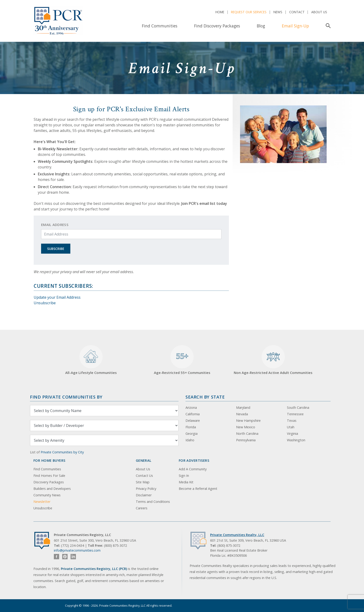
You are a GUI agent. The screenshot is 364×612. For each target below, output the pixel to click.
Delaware (193, 421)
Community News (47, 495)
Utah (291, 427)
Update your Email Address (57, 297)
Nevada (242, 414)
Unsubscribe (45, 303)
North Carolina (247, 434)
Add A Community (193, 469)
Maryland (243, 407)
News (278, 12)
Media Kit (186, 482)
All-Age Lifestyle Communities (91, 360)
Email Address (55, 225)
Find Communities (160, 26)
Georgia (192, 434)
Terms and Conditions (153, 502)
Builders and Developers (52, 489)
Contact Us (144, 476)
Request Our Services (249, 12)
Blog (261, 26)
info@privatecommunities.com (77, 550)
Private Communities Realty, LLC (237, 535)
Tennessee (295, 414)
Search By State (205, 397)
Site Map (143, 482)
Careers (142, 508)
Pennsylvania (246, 440)
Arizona (191, 407)
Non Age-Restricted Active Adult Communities (273, 360)
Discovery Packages (49, 482)
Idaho (190, 440)
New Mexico (246, 427)
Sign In (184, 476)
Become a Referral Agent (198, 489)
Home (220, 12)
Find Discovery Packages (217, 26)
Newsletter (42, 502)
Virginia (292, 434)
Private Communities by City (62, 452)
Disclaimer (144, 495)
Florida (191, 427)
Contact (297, 12)
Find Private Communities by (66, 397)
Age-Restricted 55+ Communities (182, 360)
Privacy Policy (146, 489)
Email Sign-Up (295, 26)
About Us (319, 12)
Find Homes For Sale (49, 476)
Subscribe (56, 249)
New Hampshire (248, 421)
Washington (296, 440)
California (193, 414)
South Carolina (298, 407)
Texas (292, 421)
